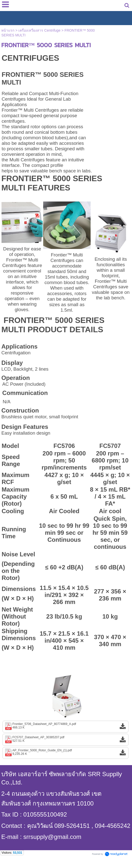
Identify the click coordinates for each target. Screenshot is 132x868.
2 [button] (62, 711)
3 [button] (70, 711)
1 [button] (55, 711)
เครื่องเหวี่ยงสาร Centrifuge (39, 30)
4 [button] (77, 711)
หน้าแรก (8, 30)
